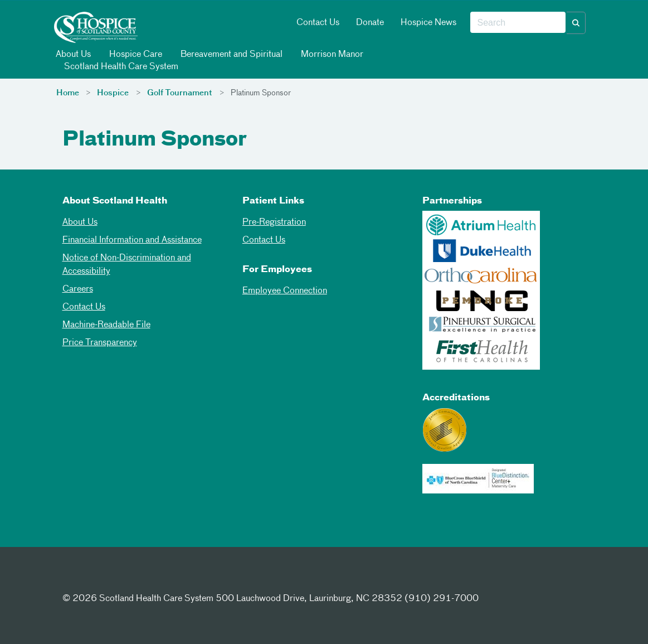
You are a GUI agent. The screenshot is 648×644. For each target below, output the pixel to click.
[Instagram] (128, 578)
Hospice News (428, 23)
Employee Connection (285, 291)
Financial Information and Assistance (132, 240)
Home (68, 93)
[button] (576, 23)
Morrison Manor (331, 54)
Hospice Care (135, 54)
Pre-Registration (274, 222)
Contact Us (318, 23)
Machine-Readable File (106, 325)
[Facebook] (74, 578)
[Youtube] (155, 578)
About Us (72, 54)
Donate (370, 23)
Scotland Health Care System (120, 67)
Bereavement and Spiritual (231, 54)
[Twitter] (101, 578)
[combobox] (518, 23)
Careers (78, 289)
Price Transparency (100, 343)
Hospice (113, 93)
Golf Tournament (180, 93)
